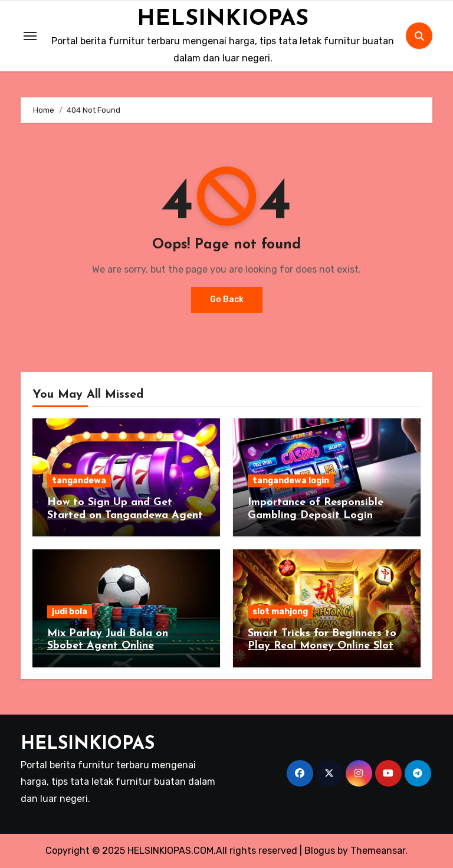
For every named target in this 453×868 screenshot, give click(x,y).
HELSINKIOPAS (223, 19)
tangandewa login (291, 481)
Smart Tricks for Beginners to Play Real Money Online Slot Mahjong (322, 646)
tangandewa (79, 481)
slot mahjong (280, 612)
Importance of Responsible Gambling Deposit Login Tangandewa (316, 515)
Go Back (227, 299)
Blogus (320, 851)
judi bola (70, 612)
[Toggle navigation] (30, 36)
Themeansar (378, 851)
